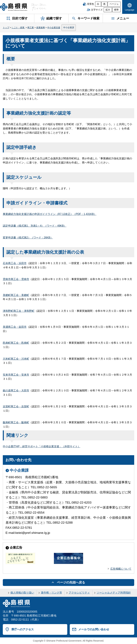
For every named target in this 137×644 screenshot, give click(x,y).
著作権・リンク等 (51, 593)
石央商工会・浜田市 (15, 263)
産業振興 (41, 28)
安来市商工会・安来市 (16, 375)
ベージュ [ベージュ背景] (114, 4)
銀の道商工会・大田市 (16, 390)
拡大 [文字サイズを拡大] (108, 10)
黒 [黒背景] (104, 4)
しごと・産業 (18, 28)
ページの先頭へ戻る (71, 582)
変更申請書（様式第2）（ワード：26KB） (28, 238)
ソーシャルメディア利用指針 (114, 593)
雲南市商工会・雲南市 (16, 279)
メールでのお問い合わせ (94, 629)
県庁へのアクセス (23, 629)
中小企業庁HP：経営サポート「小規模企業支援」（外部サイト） (42, 446)
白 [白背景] (98, 4)
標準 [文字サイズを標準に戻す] (116, 10)
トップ (6, 28)
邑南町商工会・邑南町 (16, 343)
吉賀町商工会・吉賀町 (16, 406)
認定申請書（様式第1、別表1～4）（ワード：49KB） (35, 226)
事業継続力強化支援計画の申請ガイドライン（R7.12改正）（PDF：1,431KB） (50, 214)
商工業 (31, 28)
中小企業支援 (54, 28)
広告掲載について (121, 569)
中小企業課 (69, 28)
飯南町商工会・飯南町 (16, 422)
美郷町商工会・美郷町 (16, 295)
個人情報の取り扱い (22, 593)
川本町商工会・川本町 (16, 359)
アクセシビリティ (79, 593)
